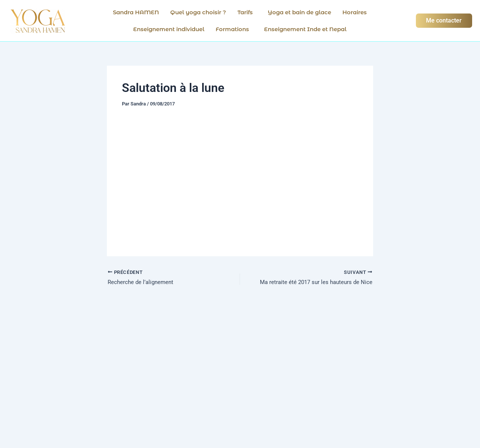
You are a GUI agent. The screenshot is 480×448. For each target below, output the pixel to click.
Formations (232, 29)
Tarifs (245, 12)
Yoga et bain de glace (299, 12)
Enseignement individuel (169, 29)
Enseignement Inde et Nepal (305, 29)
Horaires (355, 12)
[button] (247, 12)
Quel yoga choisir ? (198, 12)
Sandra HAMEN (136, 12)
